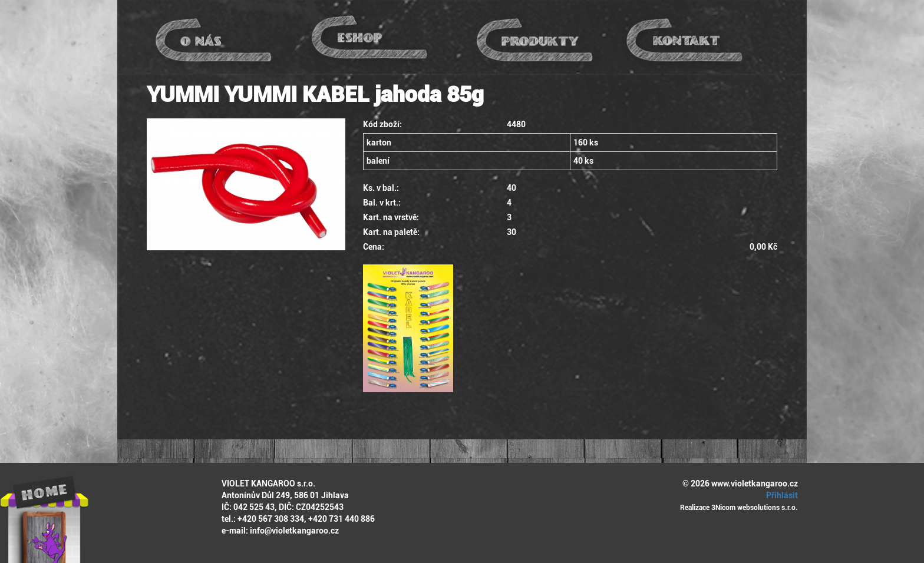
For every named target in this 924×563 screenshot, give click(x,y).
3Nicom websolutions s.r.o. (755, 508)
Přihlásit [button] (780, 495)
